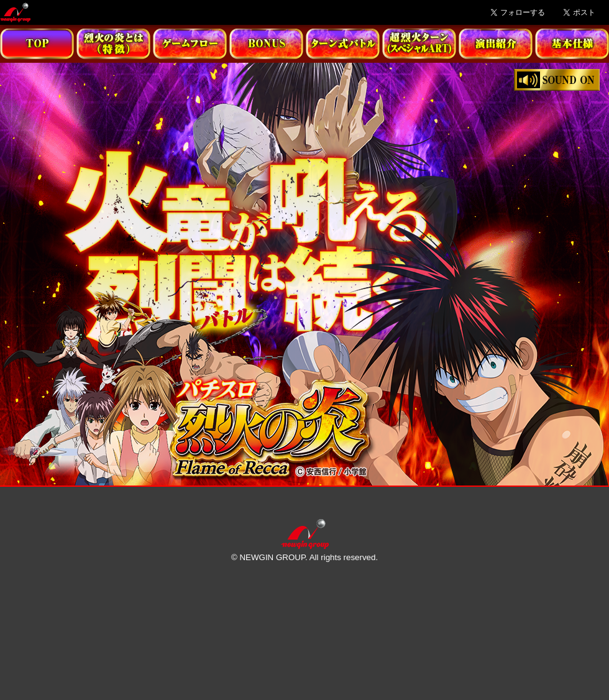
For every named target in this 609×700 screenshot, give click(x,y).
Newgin (15, 12)
